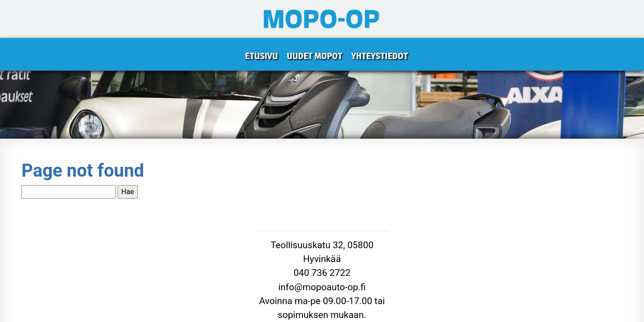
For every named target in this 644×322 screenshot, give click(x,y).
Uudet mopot (314, 56)
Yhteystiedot (379, 56)
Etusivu (261, 56)
